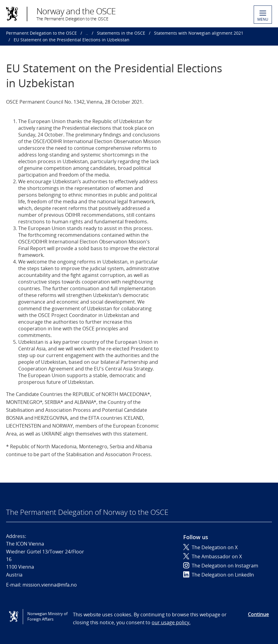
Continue (258, 614)
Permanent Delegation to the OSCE (41, 33)
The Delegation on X (210, 547)
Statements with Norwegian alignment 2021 (199, 33)
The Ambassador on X (213, 556)
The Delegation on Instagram (221, 566)
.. (87, 33)
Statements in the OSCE (121, 33)
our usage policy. (171, 622)
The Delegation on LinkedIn (219, 575)
